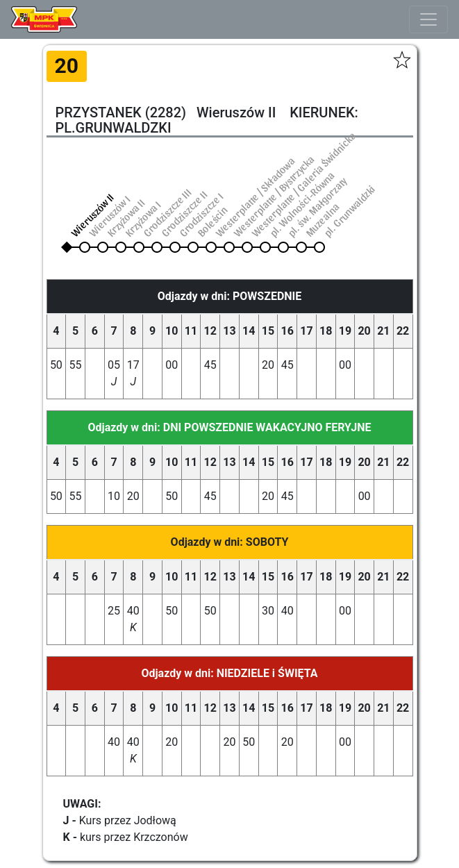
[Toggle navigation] (428, 19)
